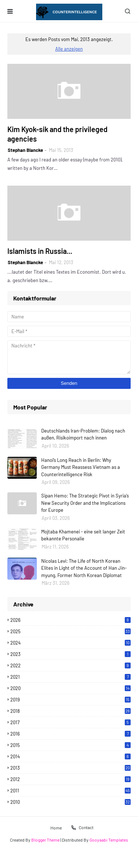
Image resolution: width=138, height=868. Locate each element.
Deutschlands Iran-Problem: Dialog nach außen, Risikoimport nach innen (83, 434)
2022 (70, 665)
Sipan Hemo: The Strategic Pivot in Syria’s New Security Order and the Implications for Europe (85, 503)
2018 (70, 711)
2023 (70, 654)
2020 (70, 688)
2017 (70, 722)
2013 (70, 768)
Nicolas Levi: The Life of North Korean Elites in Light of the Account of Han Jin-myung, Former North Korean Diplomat (84, 568)
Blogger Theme (45, 840)
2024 (70, 643)
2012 (70, 779)
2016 (70, 734)
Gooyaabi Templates (109, 840)
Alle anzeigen (69, 49)
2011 (70, 791)
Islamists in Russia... (40, 251)
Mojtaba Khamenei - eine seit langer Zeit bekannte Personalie (83, 535)
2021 (70, 677)
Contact (82, 828)
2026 (70, 620)
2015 (70, 745)
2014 (70, 756)
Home (56, 827)
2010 (70, 802)
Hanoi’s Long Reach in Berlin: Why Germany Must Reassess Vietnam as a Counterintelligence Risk (81, 467)
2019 (70, 700)
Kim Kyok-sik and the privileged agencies (57, 134)
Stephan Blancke (25, 150)
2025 (70, 631)
